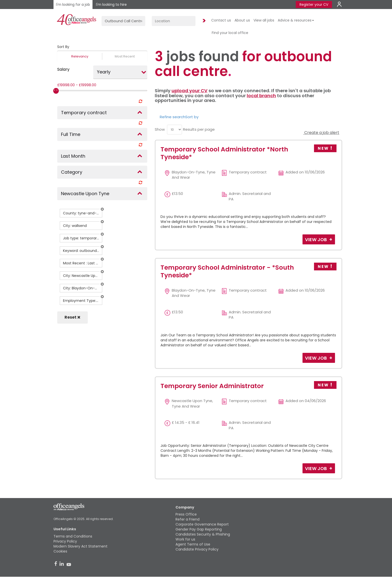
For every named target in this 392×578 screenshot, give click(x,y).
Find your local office (230, 33)
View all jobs (264, 20)
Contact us (221, 20)
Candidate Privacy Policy (197, 549)
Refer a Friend (187, 519)
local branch (261, 96)
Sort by (192, 117)
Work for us (185, 539)
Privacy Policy (65, 541)
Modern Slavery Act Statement (80, 546)
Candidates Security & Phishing (203, 534)
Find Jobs (203, 21)
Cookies (60, 551)
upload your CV (189, 91)
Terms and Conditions (73, 536)
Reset (72, 317)
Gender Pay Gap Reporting (199, 529)
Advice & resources (296, 20)
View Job (316, 240)
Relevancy (80, 56)
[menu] (174, 130)
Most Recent (125, 56)
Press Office (186, 514)
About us (242, 20)
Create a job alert (321, 133)
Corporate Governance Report (202, 524)
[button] (102, 209)
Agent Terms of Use (193, 544)
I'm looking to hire (111, 4)
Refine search (172, 117)
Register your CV (314, 4)
